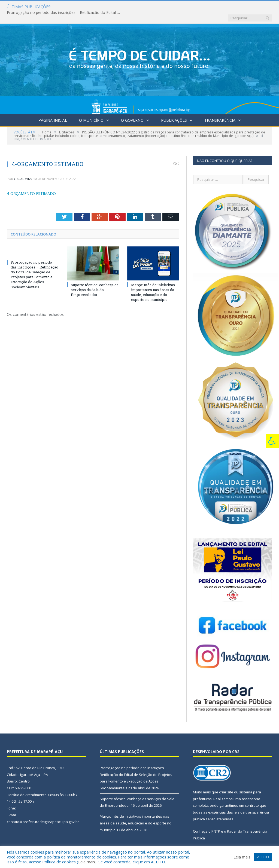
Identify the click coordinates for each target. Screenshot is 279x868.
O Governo (132, 109)
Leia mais (87, 862)
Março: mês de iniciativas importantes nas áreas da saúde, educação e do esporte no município (153, 281)
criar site (226, 781)
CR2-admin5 (23, 168)
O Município (91, 109)
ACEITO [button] (263, 857)
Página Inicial (53, 109)
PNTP (216, 820)
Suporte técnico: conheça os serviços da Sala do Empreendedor (95, 279)
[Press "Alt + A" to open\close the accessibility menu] (272, 441)
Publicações (174, 109)
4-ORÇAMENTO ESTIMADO (31, 182)
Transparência (220, 109)
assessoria (251, 788)
